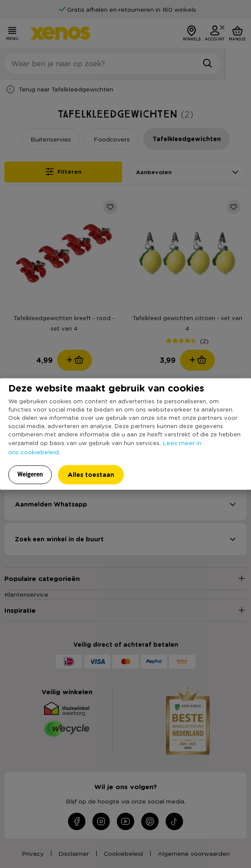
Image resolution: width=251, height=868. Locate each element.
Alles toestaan (91, 474)
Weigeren (30, 474)
